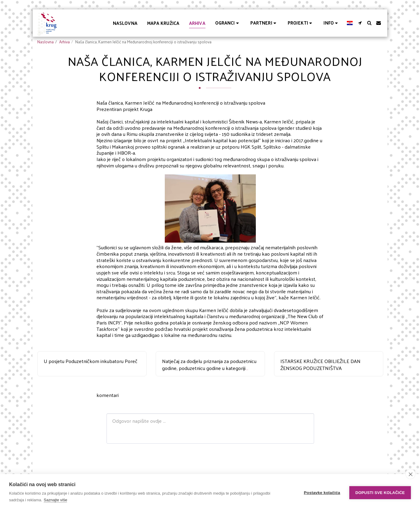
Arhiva (64, 42)
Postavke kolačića (322, 493)
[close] (410, 474)
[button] (228, 23)
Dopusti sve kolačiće (380, 493)
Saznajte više (55, 500)
